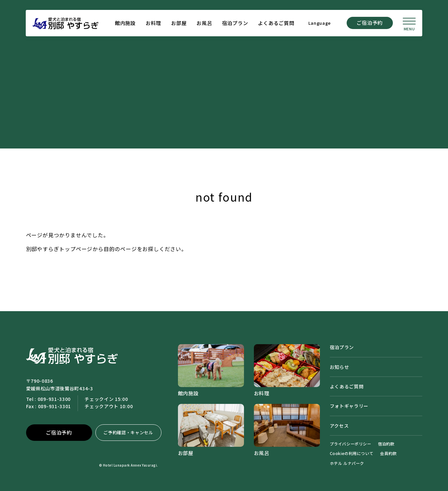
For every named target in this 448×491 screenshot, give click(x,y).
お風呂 (204, 23)
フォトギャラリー (349, 406)
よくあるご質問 (276, 23)
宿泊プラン (235, 23)
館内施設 (125, 23)
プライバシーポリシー (351, 444)
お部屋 (178, 23)
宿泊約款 (386, 444)
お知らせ (340, 367)
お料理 (153, 23)
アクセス (339, 426)
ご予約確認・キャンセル (128, 432)
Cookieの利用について (352, 453)
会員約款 (388, 453)
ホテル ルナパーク (347, 463)
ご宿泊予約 (369, 23)
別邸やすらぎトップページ (59, 249)
